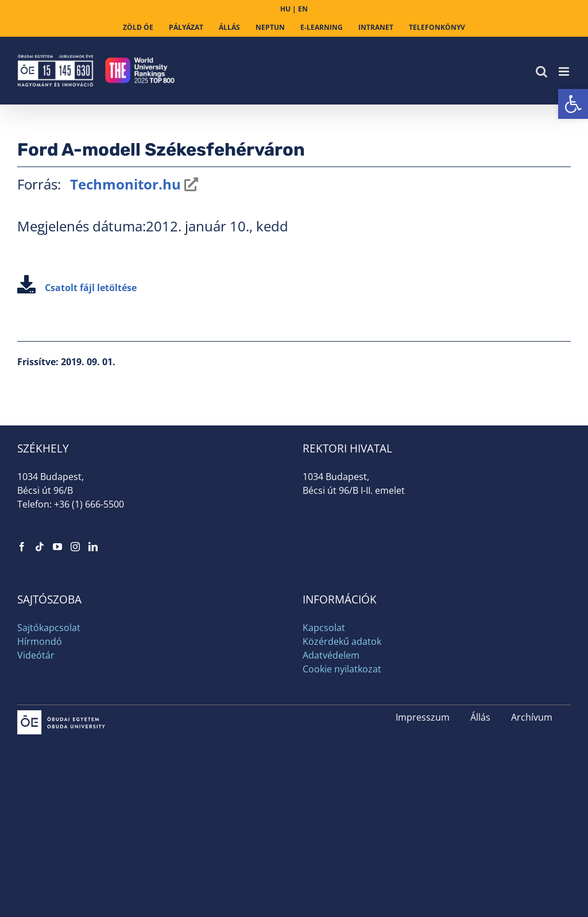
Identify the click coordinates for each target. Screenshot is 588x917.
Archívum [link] (532, 717)
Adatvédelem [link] (331, 655)
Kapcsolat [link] (324, 628)
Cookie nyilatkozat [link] (342, 669)
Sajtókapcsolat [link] (49, 628)
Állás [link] (480, 717)
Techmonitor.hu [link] (124, 184)
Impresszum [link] (423, 717)
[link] (573, 104)
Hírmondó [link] (40, 641)
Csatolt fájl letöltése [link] (77, 288)
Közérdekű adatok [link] (342, 641)
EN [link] (303, 9)
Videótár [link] (36, 655)
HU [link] (285, 9)
